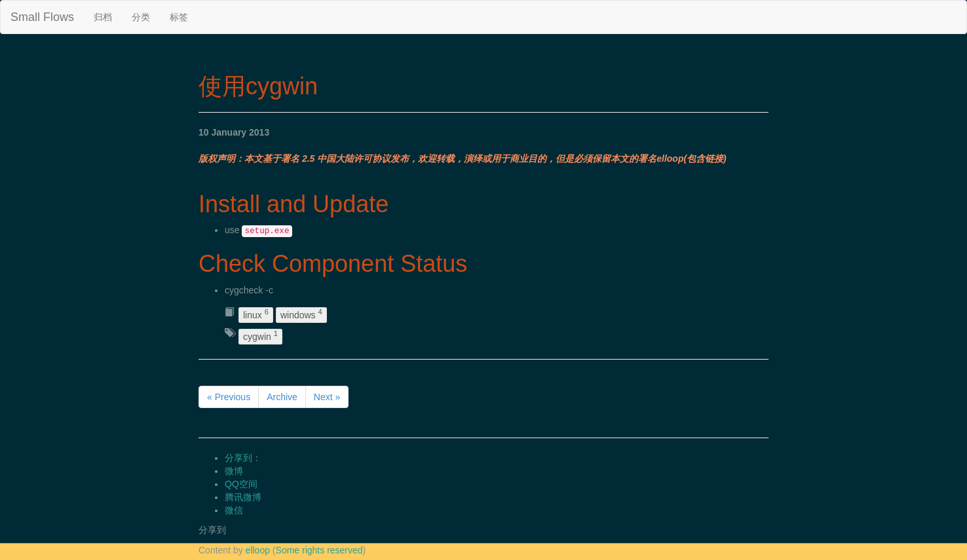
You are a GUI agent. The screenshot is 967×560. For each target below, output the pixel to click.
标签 (179, 17)
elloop (258, 550)
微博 (234, 471)
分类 (141, 17)
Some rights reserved (319, 550)
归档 (103, 17)
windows (301, 315)
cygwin (260, 336)
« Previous (229, 397)
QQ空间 (241, 484)
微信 (234, 510)
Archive (282, 397)
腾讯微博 (243, 497)
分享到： (243, 458)
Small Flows (42, 17)
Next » (327, 397)
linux (256, 315)
